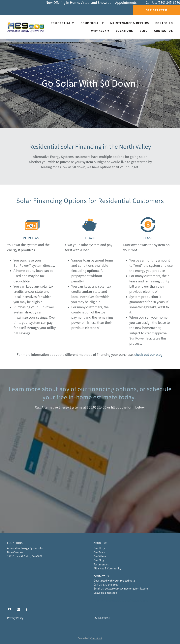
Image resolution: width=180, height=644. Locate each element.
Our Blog (99, 560)
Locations (124, 31)
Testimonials (101, 564)
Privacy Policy (15, 618)
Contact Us (164, 31)
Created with (90, 638)
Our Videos (100, 556)
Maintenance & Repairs (130, 23)
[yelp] (27, 609)
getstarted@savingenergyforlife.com (126, 589)
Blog (144, 31)
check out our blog (148, 355)
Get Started (156, 10)
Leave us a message (105, 593)
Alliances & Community (107, 568)
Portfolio (164, 23)
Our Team (99, 552)
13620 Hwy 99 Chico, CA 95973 (25, 556)
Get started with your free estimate (114, 581)
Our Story (99, 548)
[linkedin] (18, 609)
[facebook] (10, 609)
